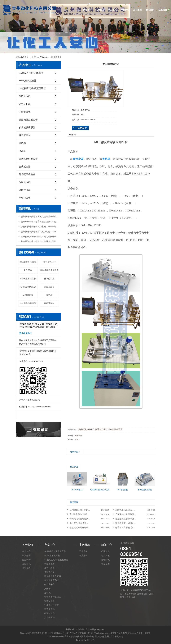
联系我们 (163, 10)
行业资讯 (105, 556)
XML (103, 629)
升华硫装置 (49, 279)
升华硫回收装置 (27, 174)
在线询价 (80, 128)
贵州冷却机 (89, 637)
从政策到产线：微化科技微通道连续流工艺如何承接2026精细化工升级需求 (40, 241)
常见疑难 (105, 564)
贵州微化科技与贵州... (79, 519)
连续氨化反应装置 (28, 262)
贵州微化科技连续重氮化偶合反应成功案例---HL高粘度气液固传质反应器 (40, 217)
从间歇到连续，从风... (79, 510)
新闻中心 (107, 545)
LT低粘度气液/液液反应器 (32, 88)
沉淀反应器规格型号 (49, 270)
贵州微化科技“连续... (79, 514)
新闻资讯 (150, 10)
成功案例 (137, 10)
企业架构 (26, 568)
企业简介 (26, 551)
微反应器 (79, 637)
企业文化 (26, 564)
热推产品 (70, 629)
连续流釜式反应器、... (125, 510)
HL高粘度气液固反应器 (31, 73)
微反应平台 (56, 57)
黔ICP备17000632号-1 (130, 633)
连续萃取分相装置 (28, 303)
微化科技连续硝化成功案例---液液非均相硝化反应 (40, 227)
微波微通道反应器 (28, 120)
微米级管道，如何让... (125, 523)
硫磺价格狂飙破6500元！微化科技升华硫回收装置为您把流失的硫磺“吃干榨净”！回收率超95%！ (40, 237)
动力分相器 (25, 104)
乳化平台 (28, 270)
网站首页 (87, 10)
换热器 (22, 143)
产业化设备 (25, 198)
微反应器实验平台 (86, 430)
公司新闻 (105, 551)
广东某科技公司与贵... (125, 514)
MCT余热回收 (49, 262)
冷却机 (22, 151)
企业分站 (80, 629)
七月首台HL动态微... (79, 523)
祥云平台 (91, 640)
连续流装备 (25, 112)
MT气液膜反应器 (28, 81)
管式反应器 (25, 167)
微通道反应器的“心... (124, 528)
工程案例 (83, 551)
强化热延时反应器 (28, 287)
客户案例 (83, 556)
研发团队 (112, 10)
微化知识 (105, 560)
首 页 (34, 57)
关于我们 (100, 10)
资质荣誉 (26, 556)
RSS (97, 629)
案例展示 (85, 545)
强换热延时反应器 (28, 159)
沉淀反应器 (25, 182)
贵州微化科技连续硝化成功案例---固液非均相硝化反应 (40, 232)
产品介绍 (125, 10)
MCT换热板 (28, 295)
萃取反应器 (25, 96)
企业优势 (26, 560)
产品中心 (44, 57)
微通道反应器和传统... (125, 519)
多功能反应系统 (27, 127)
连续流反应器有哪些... (79, 528)
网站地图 (90, 629)
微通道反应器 (101, 430)
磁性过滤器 (25, 190)
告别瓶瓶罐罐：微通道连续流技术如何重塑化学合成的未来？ (40, 222)
